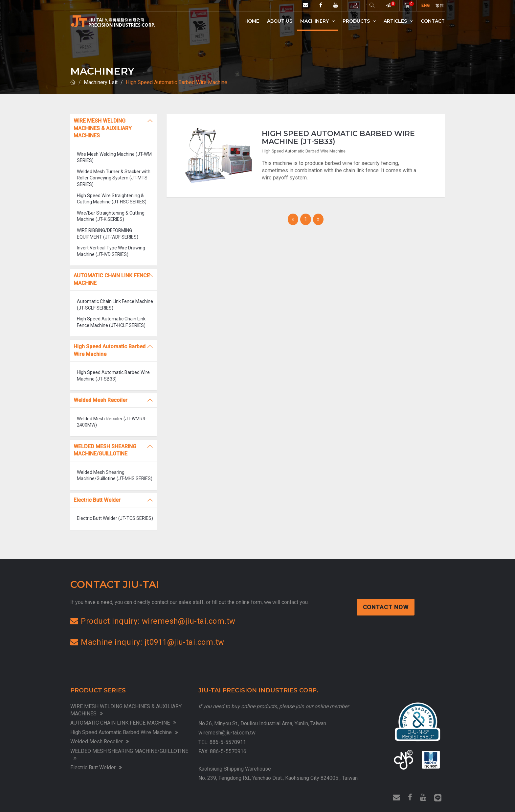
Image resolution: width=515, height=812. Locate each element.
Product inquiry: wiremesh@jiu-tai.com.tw (153, 621)
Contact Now (386, 607)
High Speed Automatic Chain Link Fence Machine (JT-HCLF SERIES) (111, 322)
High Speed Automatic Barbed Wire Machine (177, 82)
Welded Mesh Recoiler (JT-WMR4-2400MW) (112, 422)
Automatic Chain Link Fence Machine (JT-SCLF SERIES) (115, 305)
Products (359, 21)
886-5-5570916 (228, 751)
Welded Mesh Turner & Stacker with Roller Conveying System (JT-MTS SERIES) (114, 178)
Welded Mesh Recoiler (100, 742)
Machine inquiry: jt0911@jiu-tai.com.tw (147, 642)
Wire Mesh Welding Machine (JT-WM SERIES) (114, 157)
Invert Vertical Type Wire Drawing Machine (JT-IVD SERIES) (111, 251)
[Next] (318, 219)
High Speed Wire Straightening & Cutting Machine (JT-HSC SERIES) (112, 199)
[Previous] (293, 219)
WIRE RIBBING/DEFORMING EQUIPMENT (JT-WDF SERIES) (108, 234)
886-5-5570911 (228, 742)
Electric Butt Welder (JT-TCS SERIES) (115, 518)
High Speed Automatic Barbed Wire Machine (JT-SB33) (113, 376)
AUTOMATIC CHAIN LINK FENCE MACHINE (123, 723)
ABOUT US (280, 21)
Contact (433, 21)
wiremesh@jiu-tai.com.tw (227, 733)
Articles (398, 21)
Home (252, 21)
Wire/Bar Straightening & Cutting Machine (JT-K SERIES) (111, 216)
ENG (426, 6)
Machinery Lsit (101, 82)
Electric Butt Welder (96, 767)
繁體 (440, 6)
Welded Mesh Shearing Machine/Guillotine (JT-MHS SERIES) (115, 476)
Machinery (317, 21)
